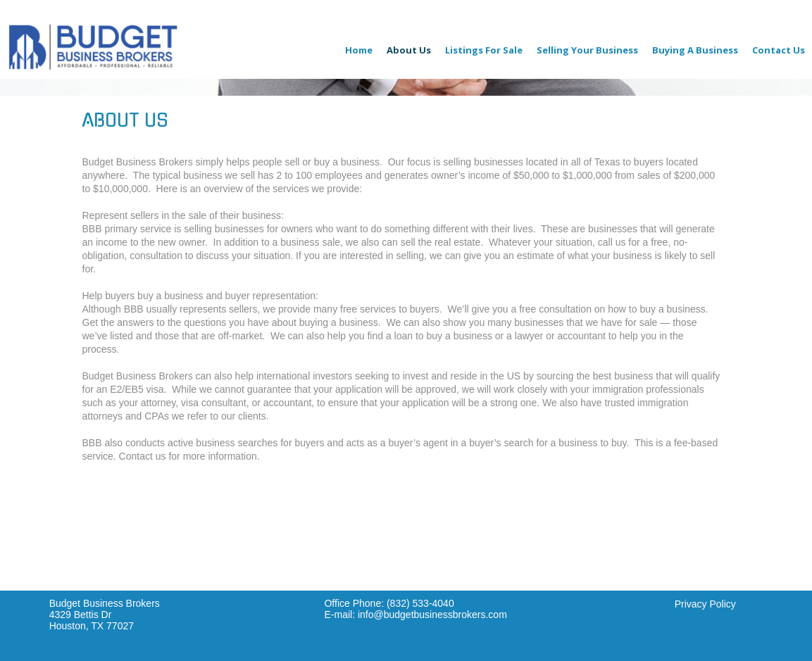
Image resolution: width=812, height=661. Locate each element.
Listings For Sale (484, 50)
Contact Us (779, 50)
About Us (409, 50)
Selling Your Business (587, 50)
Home (359, 50)
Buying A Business (695, 50)
